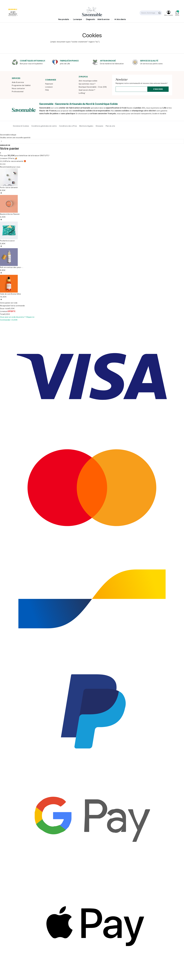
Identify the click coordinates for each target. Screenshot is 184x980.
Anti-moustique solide (88, 81)
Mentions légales (86, 126)
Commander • (9, 320)
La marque (78, 19)
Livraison (49, 87)
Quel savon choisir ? (87, 90)
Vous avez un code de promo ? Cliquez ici (17, 317)
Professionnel (18, 92)
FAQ (47, 90)
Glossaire (99, 126)
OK (9, 145)
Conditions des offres (68, 126)
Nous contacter (18, 88)
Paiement (49, 84)
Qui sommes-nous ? (87, 84)
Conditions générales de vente (44, 126)
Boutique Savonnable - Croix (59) (93, 87)
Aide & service (103, 19)
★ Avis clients (120, 19)
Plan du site (110, 126)
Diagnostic (91, 19)
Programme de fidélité (21, 85)
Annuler (4, 145)
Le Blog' (82, 93)
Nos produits (64, 19)
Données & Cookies (21, 126)
